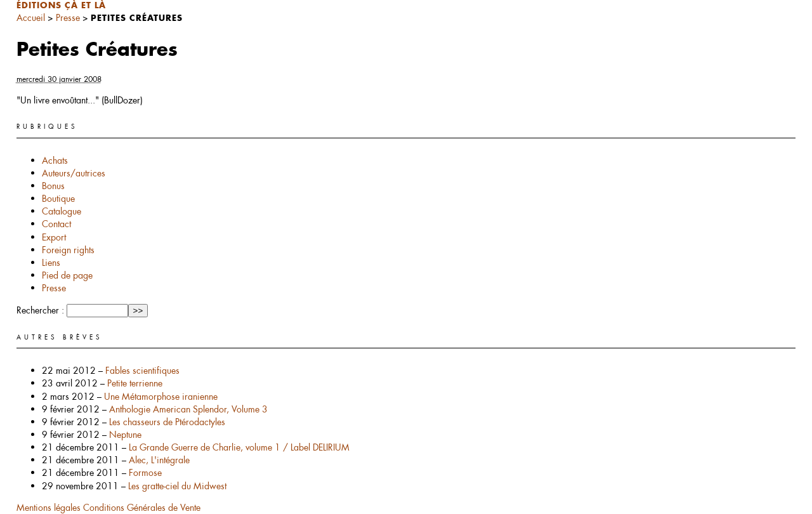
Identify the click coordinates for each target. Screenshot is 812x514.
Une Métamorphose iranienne (161, 397)
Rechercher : (40, 310)
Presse (68, 18)
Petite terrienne (135, 383)
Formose (145, 473)
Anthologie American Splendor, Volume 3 (188, 409)
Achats (55, 161)
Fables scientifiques (142, 371)
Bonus (53, 186)
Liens (51, 263)
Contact (56, 224)
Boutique (58, 199)
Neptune (125, 435)
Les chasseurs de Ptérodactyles (167, 422)
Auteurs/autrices (74, 173)
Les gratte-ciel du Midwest (177, 486)
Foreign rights (68, 250)
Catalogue (62, 211)
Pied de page (67, 275)
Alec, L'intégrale (159, 460)
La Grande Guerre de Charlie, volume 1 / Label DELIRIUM (239, 447)
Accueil (31, 18)
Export (54, 237)
